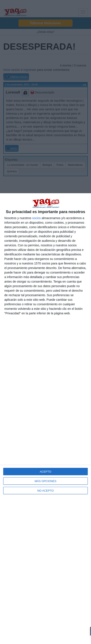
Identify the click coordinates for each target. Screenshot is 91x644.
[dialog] (45, 419)
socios (36, 218)
